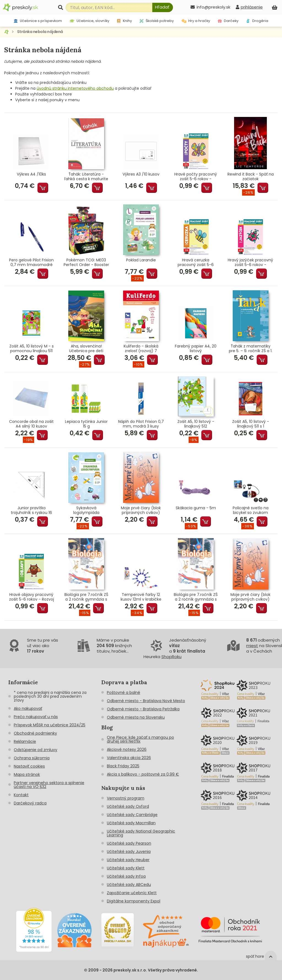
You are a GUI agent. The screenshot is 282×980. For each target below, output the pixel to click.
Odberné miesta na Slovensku (136, 717)
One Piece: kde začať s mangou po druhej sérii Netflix (140, 739)
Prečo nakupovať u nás (36, 717)
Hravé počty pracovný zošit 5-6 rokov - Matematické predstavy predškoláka (196, 177)
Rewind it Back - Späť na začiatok (251, 177)
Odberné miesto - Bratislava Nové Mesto (146, 701)
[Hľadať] (163, 7)
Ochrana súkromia (32, 758)
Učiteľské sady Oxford (128, 806)
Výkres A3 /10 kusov (141, 174)
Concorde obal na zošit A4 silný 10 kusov (31, 424)
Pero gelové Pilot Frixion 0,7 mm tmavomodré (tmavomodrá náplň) (31, 262)
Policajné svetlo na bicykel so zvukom (251, 510)
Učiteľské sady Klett (126, 868)
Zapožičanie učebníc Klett (132, 893)
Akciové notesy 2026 (127, 749)
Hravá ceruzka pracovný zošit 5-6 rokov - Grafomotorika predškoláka (196, 262)
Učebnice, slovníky (90, 21)
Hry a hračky (196, 21)
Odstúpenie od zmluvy (36, 750)
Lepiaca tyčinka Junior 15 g (86, 424)
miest (252, 646)
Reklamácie (25, 741)
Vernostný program (126, 798)
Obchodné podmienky (35, 733)
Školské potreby (157, 21)
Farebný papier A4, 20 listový (196, 349)
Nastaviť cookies (29, 766)
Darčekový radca (30, 803)
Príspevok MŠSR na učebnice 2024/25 (50, 725)
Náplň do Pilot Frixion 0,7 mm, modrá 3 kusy (141, 424)
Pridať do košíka (43, 188)
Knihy (124, 21)
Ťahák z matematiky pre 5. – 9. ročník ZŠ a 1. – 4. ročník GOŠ (251, 349)
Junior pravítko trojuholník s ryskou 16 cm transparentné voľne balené (31, 510)
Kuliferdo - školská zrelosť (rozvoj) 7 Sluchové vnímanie (141, 349)
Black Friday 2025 (123, 766)
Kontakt (21, 795)
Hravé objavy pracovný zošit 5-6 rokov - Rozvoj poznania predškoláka (32, 597)
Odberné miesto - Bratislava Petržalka (143, 709)
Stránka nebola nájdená (40, 32)
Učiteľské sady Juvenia (129, 852)
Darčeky (228, 21)
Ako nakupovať (28, 708)
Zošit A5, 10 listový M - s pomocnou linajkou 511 (32, 349)
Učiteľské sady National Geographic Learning (141, 833)
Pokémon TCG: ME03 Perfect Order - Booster (86, 262)
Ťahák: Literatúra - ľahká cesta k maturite (86, 177)
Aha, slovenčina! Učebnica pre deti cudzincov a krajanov (86, 349)
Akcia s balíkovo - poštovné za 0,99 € (143, 774)
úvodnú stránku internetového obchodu (75, 88)
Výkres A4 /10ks (31, 174)
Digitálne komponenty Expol (134, 901)
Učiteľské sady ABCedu (129, 885)
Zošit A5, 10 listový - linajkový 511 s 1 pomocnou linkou (251, 424)
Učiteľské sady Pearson (129, 843)
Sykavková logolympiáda (86, 510)
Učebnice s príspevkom (38, 21)
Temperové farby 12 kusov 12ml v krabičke (141, 597)
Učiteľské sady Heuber (128, 860)
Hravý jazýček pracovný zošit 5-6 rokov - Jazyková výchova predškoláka (250, 262)
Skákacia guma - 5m (196, 508)
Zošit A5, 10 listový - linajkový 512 (196, 424)
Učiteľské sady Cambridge (132, 815)
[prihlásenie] (249, 7)
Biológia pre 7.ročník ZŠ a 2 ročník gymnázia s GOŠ (86, 597)
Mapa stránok (27, 774)
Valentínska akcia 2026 (129, 758)
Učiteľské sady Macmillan (131, 823)
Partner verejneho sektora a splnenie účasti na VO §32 (49, 785)
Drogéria (257, 21)
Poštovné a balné (124, 692)
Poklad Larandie (141, 260)
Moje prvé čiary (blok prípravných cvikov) (141, 510)
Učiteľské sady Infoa (126, 876)
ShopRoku (171, 657)
